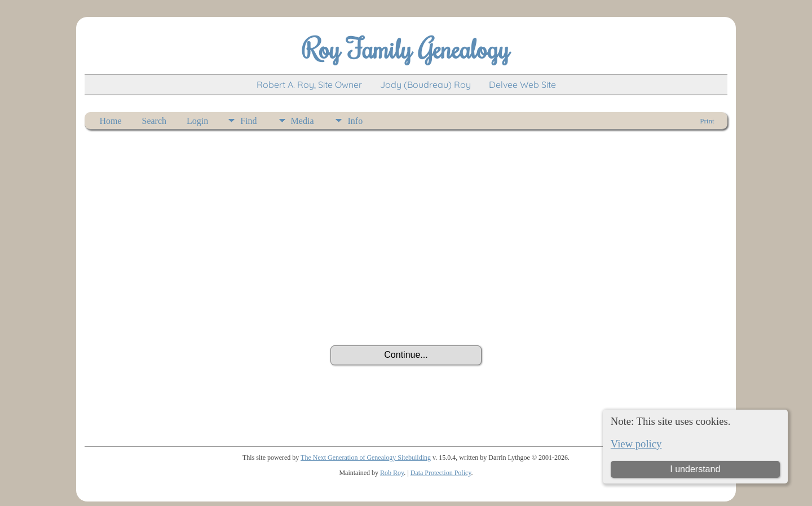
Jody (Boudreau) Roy (425, 85)
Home (110, 121)
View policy (636, 444)
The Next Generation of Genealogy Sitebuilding (366, 458)
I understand (695, 469)
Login (197, 121)
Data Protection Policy (441, 473)
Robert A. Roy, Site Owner (309, 85)
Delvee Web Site (522, 85)
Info (355, 121)
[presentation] (406, 314)
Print (707, 121)
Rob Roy (392, 473)
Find (248, 121)
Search (155, 121)
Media (303, 121)
